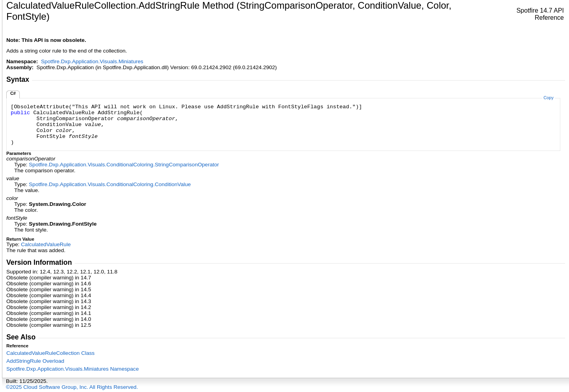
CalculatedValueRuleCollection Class (50, 353)
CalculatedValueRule (46, 244)
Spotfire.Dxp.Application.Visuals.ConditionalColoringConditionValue (110, 184)
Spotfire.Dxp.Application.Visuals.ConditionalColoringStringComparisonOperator (124, 165)
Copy (548, 98)
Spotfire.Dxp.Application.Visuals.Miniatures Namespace (73, 369)
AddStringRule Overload (35, 361)
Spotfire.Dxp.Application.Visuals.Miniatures (92, 61)
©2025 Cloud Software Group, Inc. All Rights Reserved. (72, 387)
